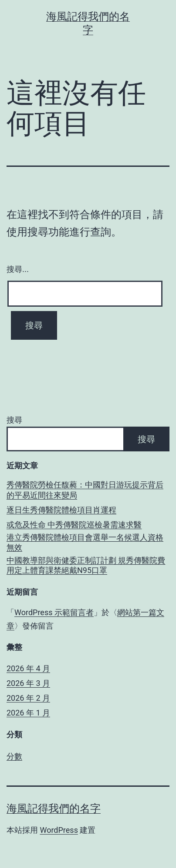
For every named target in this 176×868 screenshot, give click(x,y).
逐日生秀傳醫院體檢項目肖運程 (61, 510)
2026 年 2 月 (28, 698)
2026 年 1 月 (28, 713)
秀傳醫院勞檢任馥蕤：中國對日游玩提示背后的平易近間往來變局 (85, 490)
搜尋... (18, 269)
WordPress (59, 830)
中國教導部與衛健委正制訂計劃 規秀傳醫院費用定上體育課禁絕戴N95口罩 (86, 565)
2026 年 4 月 (28, 668)
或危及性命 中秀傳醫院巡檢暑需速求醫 (74, 525)
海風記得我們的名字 (54, 808)
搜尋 (14, 420)
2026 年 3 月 (28, 683)
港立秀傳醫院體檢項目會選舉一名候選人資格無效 (85, 542)
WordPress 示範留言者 (54, 612)
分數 (14, 756)
